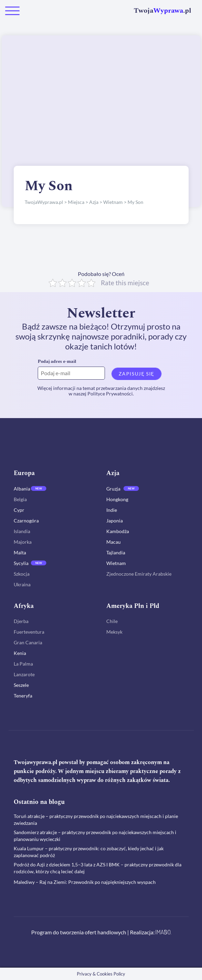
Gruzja (113, 489)
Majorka (23, 542)
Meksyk (114, 632)
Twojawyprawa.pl (35, 762)
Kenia (20, 653)
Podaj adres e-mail (57, 361)
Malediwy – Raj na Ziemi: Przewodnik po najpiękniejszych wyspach (85, 882)
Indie (112, 510)
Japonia (115, 521)
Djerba (21, 621)
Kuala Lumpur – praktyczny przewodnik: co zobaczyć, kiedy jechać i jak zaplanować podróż (89, 852)
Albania (22, 489)
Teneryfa (23, 696)
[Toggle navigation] (12, 11)
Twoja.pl (163, 11)
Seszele (21, 685)
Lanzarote (24, 674)
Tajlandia (116, 552)
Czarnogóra (26, 521)
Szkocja (22, 574)
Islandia (22, 531)
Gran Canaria (28, 642)
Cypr (19, 510)
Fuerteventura (29, 632)
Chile (112, 621)
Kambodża (118, 531)
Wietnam (116, 563)
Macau (114, 542)
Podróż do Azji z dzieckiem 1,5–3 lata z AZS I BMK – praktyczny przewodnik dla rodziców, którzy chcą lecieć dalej (98, 868)
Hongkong (117, 499)
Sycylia (21, 563)
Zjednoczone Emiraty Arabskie (139, 574)
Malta (20, 552)
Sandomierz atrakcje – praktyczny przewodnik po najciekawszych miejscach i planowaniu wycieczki (95, 836)
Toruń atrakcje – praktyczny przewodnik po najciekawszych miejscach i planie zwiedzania (96, 820)
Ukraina (22, 584)
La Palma (23, 664)
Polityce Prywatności (110, 394)
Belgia (20, 499)
